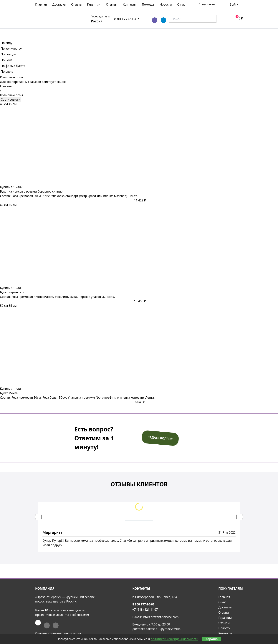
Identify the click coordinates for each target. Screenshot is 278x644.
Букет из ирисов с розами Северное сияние (31, 191)
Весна (42, 33)
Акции (236, 33)
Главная (41, 4)
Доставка (59, 4)
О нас (181, 4)
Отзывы (112, 4)
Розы (64, 33)
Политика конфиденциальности (58, 634)
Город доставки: (101, 16)
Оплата (76, 4)
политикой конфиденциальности (174, 639)
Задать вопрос (160, 438)
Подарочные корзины (167, 33)
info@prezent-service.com (161, 617)
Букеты (88, 33)
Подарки (209, 33)
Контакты (130, 4)
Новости (166, 4)
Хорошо (212, 639)
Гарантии (94, 4)
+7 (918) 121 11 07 (145, 610)
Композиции (119, 33)
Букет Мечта (9, 393)
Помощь (148, 4)
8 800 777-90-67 (127, 19)
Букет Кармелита (12, 292)
